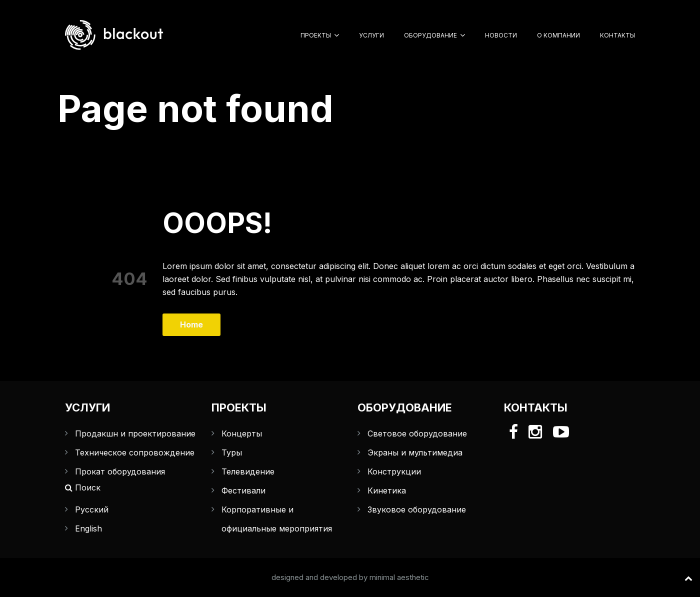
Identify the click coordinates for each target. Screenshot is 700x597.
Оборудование (430, 35)
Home (191, 324)
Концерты (242, 433)
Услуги (371, 35)
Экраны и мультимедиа (415, 452)
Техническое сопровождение (135, 452)
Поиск (83, 487)
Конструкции (394, 471)
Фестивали (243, 490)
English (88, 528)
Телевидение (248, 471)
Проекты (316, 35)
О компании (558, 35)
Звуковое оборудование (417, 509)
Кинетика (387, 490)
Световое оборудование (417, 433)
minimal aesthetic (399, 577)
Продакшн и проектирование (135, 433)
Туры (232, 452)
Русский (92, 509)
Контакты (617, 35)
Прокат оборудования (120, 471)
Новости (501, 35)
